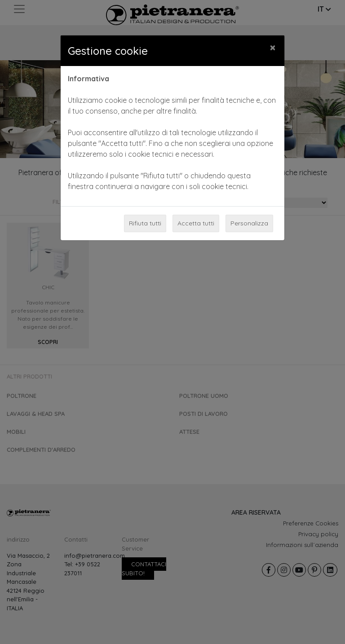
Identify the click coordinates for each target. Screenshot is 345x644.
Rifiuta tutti (145, 223)
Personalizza (249, 223)
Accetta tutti (196, 223)
